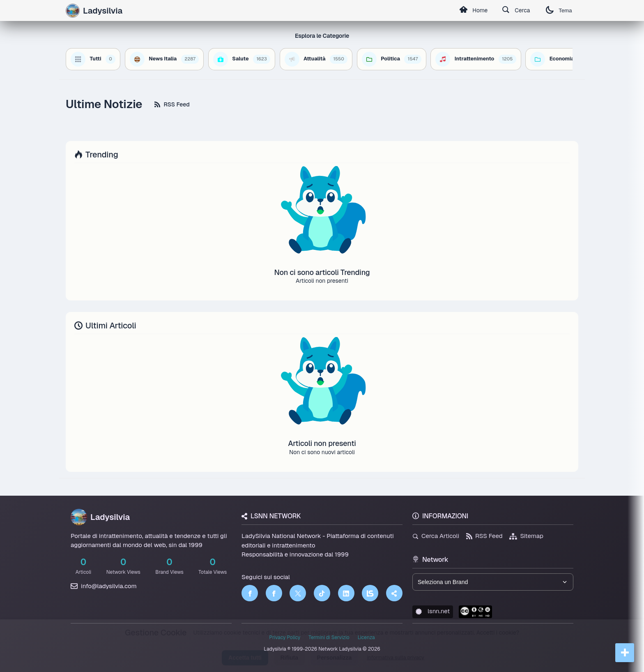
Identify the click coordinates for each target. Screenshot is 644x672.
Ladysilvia (100, 517)
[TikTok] (322, 593)
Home (472, 11)
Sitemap (526, 536)
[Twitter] (298, 593)
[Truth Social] (394, 593)
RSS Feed (172, 104)
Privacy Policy (285, 637)
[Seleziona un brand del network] (493, 582)
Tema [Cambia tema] (559, 10)
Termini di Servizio (329, 637)
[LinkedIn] (346, 593)
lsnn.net (433, 611)
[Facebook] (250, 593)
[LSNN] (370, 593)
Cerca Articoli (436, 536)
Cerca (515, 11)
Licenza (366, 637)
